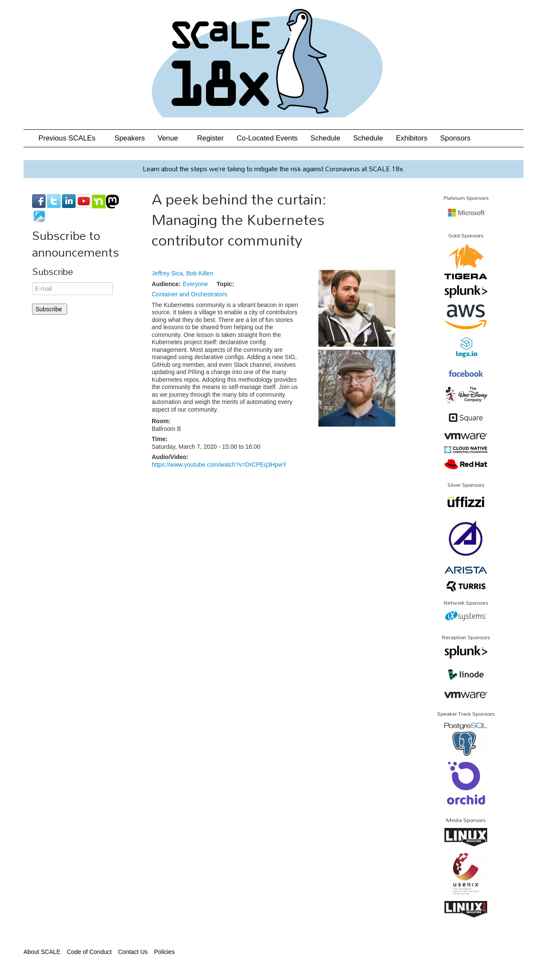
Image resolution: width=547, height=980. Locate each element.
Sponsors (455, 138)
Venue (171, 138)
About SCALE (42, 952)
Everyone (196, 284)
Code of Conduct (89, 952)
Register (210, 138)
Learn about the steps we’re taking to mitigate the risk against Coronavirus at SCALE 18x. (274, 169)
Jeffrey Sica (167, 273)
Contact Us (133, 952)
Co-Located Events (267, 138)
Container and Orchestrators (190, 294)
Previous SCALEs (70, 138)
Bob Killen (200, 273)
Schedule (325, 138)
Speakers (130, 138)
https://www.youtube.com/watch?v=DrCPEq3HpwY (219, 465)
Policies (164, 952)
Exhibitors (412, 138)
